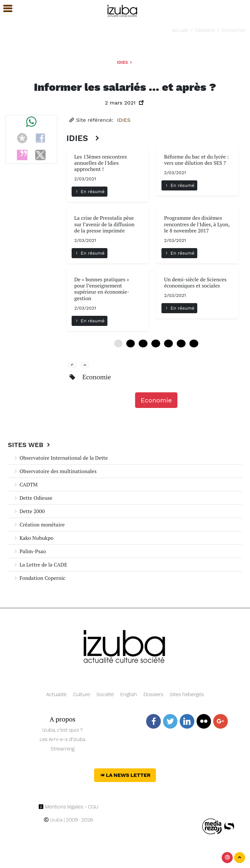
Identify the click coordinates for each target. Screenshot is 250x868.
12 (143, 343)
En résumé (90, 191)
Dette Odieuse (33, 498)
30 (181, 343)
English (129, 694)
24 (168, 343)
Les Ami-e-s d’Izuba (63, 739)
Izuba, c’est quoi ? (62, 730)
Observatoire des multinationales (55, 471)
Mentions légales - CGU (69, 807)
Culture (81, 694)
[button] (5, 9)
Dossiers (205, 30)
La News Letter (125, 775)
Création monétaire (39, 525)
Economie (233, 30)
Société (105, 694)
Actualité (56, 694)
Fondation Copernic (39, 578)
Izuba (53, 820)
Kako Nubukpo (33, 538)
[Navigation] (123, 10)
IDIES (125, 62)
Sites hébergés (187, 694)
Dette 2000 (29, 511)
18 (156, 343)
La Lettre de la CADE (40, 565)
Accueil (180, 30)
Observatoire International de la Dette (60, 458)
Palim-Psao (29, 551)
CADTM (25, 484)
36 (194, 343)
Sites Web (30, 445)
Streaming (62, 749)
